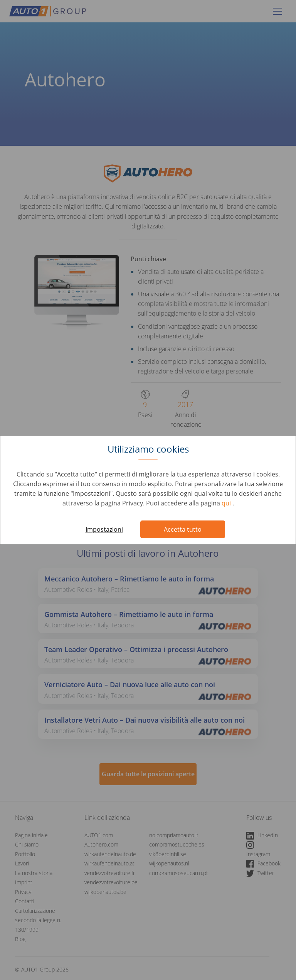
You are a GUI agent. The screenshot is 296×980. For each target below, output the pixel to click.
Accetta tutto (183, 529)
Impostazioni (104, 529)
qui (227, 503)
